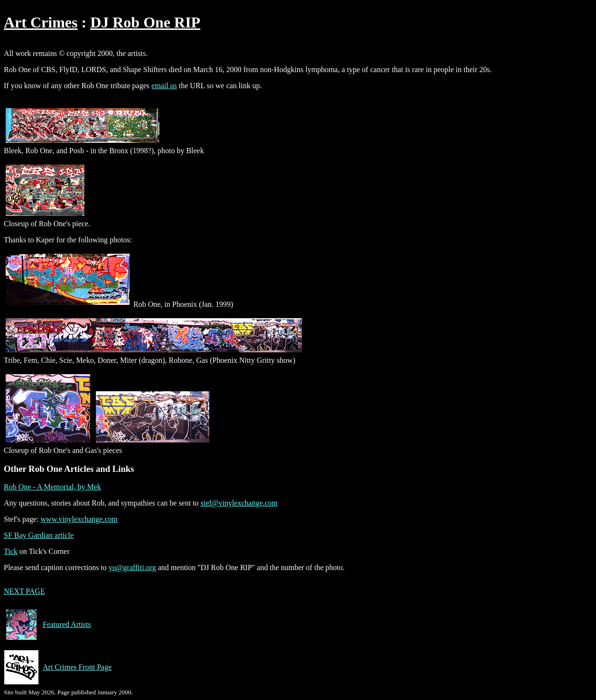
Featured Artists (47, 625)
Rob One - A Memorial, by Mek (52, 487)
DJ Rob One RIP (145, 22)
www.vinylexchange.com (79, 519)
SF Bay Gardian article (39, 535)
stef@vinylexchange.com (239, 503)
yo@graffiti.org (132, 567)
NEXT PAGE (24, 591)
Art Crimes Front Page (58, 667)
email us (164, 86)
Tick (11, 551)
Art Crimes (41, 22)
